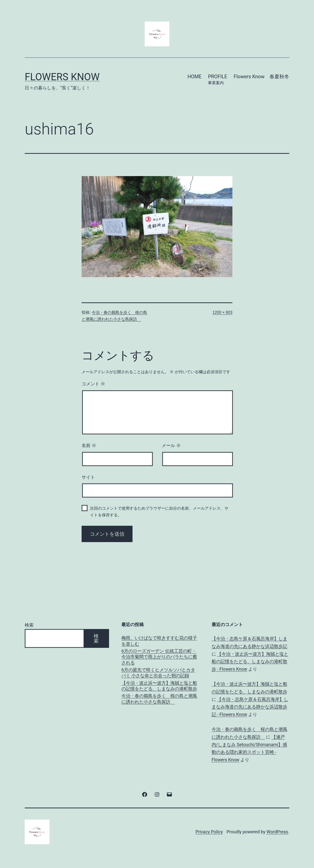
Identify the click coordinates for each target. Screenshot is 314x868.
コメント (93, 384)
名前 (89, 446)
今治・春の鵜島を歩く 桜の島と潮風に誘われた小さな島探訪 (159, 699)
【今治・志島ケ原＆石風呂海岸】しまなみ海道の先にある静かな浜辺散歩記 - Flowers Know (250, 707)
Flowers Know (62, 77)
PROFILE (217, 80)
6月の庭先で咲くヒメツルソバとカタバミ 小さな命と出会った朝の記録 (158, 673)
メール (171, 446)
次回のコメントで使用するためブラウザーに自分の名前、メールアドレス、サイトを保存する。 (159, 512)
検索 (29, 625)
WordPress (277, 832)
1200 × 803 (222, 312)
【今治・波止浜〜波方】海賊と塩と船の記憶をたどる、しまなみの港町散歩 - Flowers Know (250, 661)
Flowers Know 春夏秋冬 (261, 77)
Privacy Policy (209, 832)
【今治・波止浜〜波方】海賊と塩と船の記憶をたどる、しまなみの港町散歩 (159, 686)
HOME (194, 77)
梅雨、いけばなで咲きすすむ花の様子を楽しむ (159, 641)
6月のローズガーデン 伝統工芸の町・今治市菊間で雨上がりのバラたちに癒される (159, 657)
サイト (88, 477)
